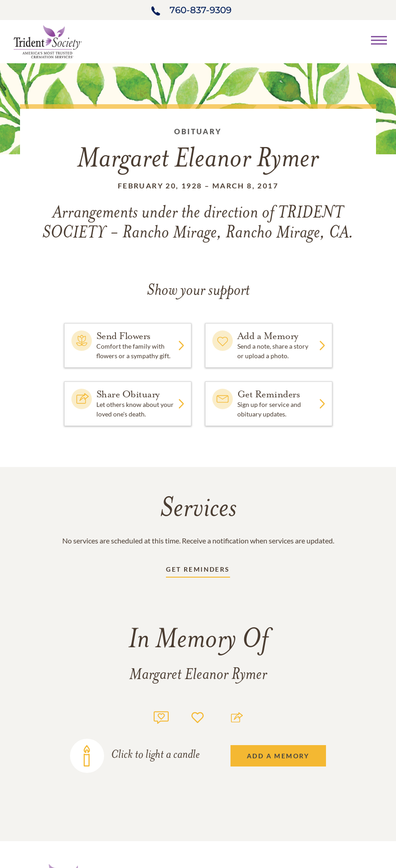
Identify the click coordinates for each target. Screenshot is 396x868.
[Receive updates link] (198, 571)
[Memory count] (161, 716)
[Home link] (48, 41)
